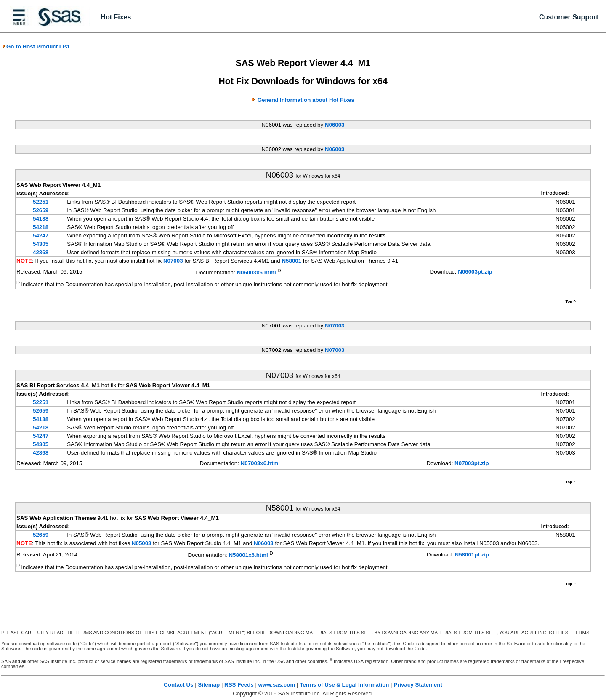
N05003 (142, 543)
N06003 (335, 125)
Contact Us (178, 685)
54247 (41, 236)
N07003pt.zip (472, 463)
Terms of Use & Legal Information (344, 685)
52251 (41, 202)
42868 (41, 252)
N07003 (173, 261)
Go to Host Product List (36, 47)
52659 (41, 210)
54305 (41, 244)
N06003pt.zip (475, 272)
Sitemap (209, 685)
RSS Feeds (239, 685)
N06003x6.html (256, 273)
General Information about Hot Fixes (306, 100)
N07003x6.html (260, 463)
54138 (41, 219)
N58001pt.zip (472, 555)
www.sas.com (277, 685)
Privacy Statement (418, 685)
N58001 (291, 261)
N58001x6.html (248, 555)
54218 (41, 227)
